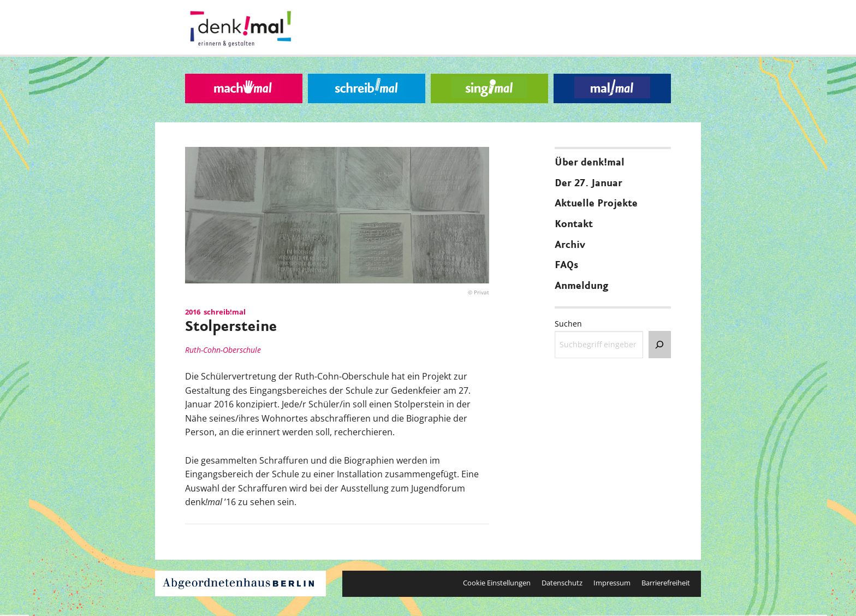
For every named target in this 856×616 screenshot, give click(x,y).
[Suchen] (660, 345)
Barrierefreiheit (666, 583)
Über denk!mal (590, 163)
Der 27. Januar (588, 183)
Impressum (612, 583)
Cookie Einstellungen (497, 583)
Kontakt (574, 224)
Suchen (568, 324)
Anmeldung (581, 286)
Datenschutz (562, 583)
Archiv (570, 245)
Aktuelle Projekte (596, 204)
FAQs (566, 265)
